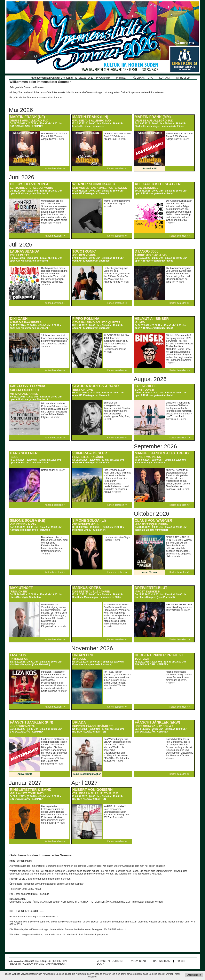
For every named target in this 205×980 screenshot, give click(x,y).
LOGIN (101, 964)
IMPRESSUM (183, 78)
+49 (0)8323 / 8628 (83, 78)
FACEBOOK (27, 964)
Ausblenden (194, 975)
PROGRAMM (103, 78)
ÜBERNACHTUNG (143, 78)
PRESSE (181, 961)
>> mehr (60, 139)
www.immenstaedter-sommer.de (52, 884)
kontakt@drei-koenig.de (37, 894)
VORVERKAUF (139, 961)
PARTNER (122, 78)
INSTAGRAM (43, 964)
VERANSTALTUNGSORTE (111, 961)
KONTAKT (165, 78)
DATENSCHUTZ (162, 961)
